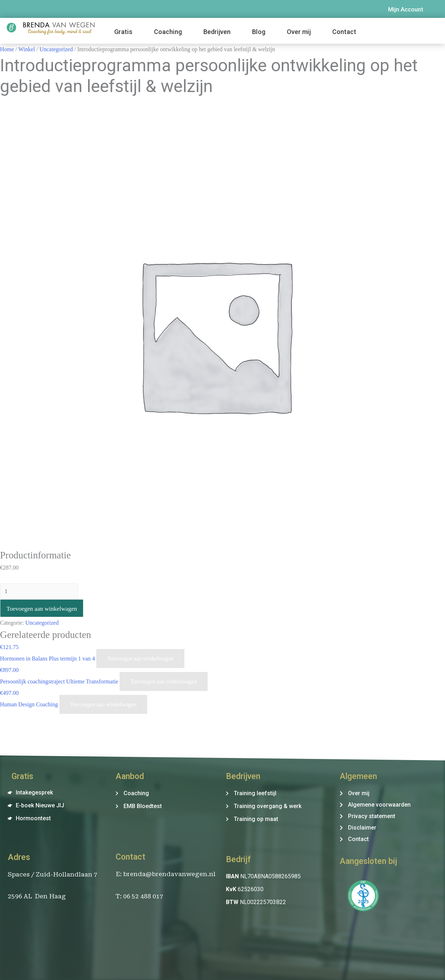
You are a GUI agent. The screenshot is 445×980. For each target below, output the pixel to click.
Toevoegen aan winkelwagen (42, 609)
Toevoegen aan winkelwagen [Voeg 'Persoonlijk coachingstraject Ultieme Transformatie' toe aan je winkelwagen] (163, 681)
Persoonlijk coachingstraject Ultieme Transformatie (60, 681)
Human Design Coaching (30, 704)
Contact (344, 32)
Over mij (299, 32)
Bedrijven (217, 32)
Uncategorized (56, 49)
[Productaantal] (39, 591)
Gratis (123, 32)
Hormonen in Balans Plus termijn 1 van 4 (48, 659)
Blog (259, 32)
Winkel (26, 49)
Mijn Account (406, 9)
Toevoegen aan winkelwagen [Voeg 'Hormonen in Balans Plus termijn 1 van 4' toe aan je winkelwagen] (140, 659)
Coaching (168, 32)
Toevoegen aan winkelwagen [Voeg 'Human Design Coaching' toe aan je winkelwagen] (103, 704)
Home (7, 49)
